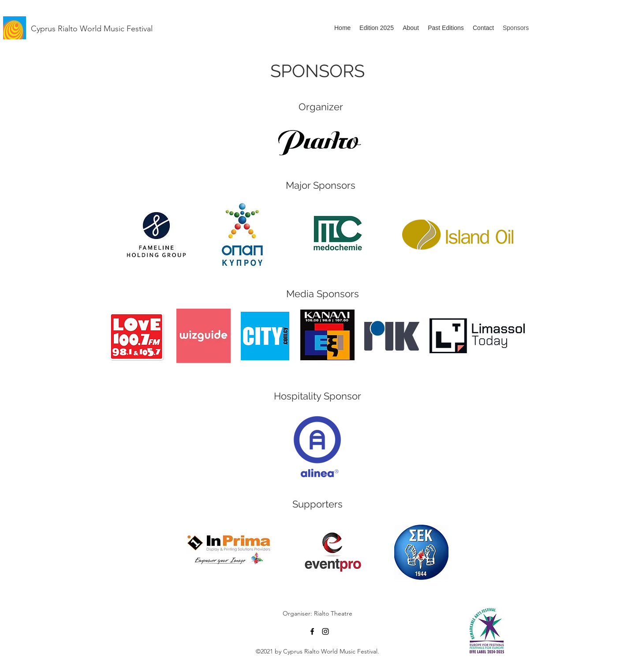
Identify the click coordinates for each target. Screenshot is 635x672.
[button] (446, 28)
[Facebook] (312, 631)
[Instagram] (325, 631)
